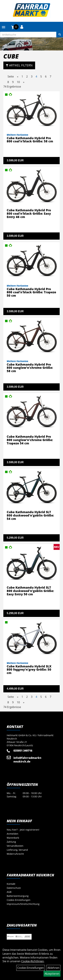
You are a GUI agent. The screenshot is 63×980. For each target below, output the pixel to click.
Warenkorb (13, 838)
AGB (9, 892)
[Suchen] (60, 35)
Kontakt (11, 884)
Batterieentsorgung (18, 896)
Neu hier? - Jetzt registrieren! (23, 830)
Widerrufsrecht (15, 854)
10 (18, 82)
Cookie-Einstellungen (19, 900)
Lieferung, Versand (17, 850)
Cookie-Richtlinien (33, 961)
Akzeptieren (52, 974)
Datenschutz (14, 888)
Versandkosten (15, 846)
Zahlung (11, 842)
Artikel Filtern (19, 65)
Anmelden (13, 834)
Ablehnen (53, 968)
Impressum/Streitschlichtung (23, 904)
